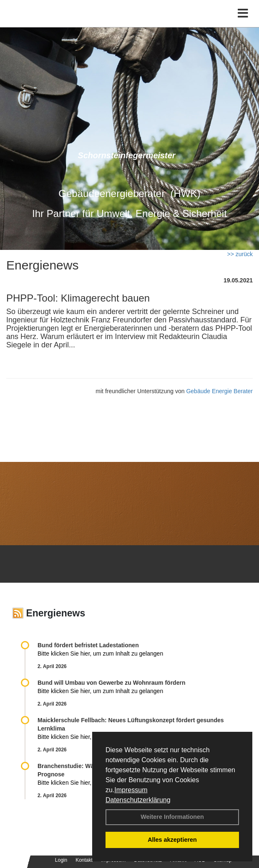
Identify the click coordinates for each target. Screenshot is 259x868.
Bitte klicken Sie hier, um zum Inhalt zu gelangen (100, 653)
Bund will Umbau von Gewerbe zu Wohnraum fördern (111, 683)
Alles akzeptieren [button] (172, 840)
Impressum (131, 790)
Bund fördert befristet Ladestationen (88, 645)
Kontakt (84, 860)
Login (61, 860)
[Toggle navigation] (243, 14)
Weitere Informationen (172, 817)
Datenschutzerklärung (138, 800)
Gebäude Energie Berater (219, 391)
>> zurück (240, 254)
